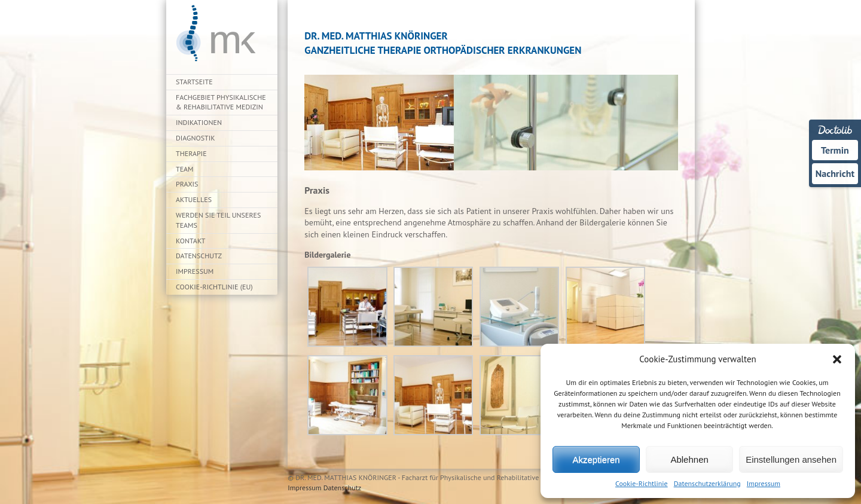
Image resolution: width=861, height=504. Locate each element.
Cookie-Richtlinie (642, 483)
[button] (837, 359)
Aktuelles (194, 199)
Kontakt (190, 241)
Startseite (194, 82)
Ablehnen (689, 459)
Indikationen (199, 122)
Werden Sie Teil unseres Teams (218, 220)
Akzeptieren (596, 459)
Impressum (764, 483)
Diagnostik (196, 138)
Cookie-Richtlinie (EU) (214, 287)
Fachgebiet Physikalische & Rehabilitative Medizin (221, 102)
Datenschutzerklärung (707, 483)
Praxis (187, 184)
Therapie (191, 153)
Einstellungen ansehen (791, 459)
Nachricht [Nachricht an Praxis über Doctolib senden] (835, 173)
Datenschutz (199, 256)
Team (185, 169)
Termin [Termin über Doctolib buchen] (835, 150)
